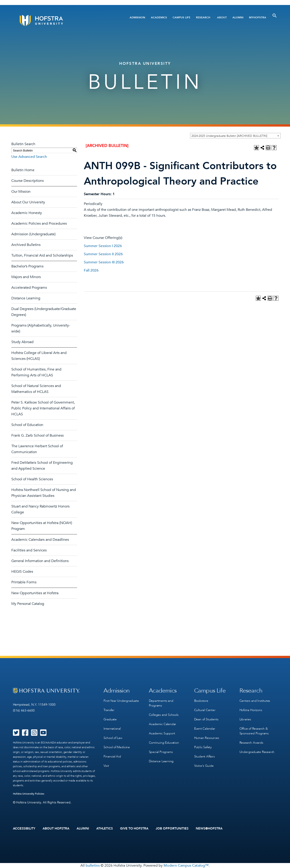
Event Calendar (205, 729)
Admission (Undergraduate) (33, 234)
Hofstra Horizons (251, 710)
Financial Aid (112, 756)
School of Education (27, 425)
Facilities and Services (29, 550)
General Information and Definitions (40, 561)
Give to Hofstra (134, 829)
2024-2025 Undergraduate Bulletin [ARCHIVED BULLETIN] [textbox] (229, 136)
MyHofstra (258, 17)
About (222, 17)
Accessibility (24, 829)
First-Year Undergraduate (121, 701)
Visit (106, 766)
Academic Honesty (27, 213)
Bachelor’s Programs (27, 266)
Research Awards (251, 743)
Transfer (109, 710)
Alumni (238, 17)
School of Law (113, 738)
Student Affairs (204, 756)
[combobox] (235, 136)
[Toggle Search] (275, 16)
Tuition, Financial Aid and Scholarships (42, 255)
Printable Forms (24, 582)
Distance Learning (26, 298)
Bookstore (201, 701)
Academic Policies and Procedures (39, 224)
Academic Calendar (163, 724)
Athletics (105, 829)
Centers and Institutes (255, 701)
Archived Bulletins (26, 245)
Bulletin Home (23, 170)
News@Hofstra (209, 829)
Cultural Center (205, 710)
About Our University (28, 202)
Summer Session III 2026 (104, 262)
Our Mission (21, 192)
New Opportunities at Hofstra (35, 593)
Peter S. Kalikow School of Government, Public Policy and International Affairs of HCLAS (43, 408)
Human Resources (207, 738)
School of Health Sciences (32, 479)
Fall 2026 (91, 270)
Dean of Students (206, 719)
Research (203, 17)
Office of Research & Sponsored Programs (254, 731)
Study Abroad (22, 342)
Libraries (245, 719)
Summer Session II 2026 (103, 254)
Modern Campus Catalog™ (186, 866)
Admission (137, 17)
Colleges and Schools (164, 715)
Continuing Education (164, 743)
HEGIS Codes (22, 572)
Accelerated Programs (29, 288)
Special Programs (161, 752)
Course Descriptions (28, 181)
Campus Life (181, 17)
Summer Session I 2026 (103, 246)
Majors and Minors (26, 277)
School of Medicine (117, 747)
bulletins (93, 866)
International (112, 729)
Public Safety (203, 747)
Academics (159, 17)
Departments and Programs (161, 703)
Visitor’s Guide (204, 766)
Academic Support (162, 733)
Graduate (110, 719)
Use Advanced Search (29, 157)
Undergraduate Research (257, 752)
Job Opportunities (172, 829)
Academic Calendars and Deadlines (40, 540)
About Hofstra (56, 829)
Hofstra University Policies (29, 794)
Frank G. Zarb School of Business (37, 435)
